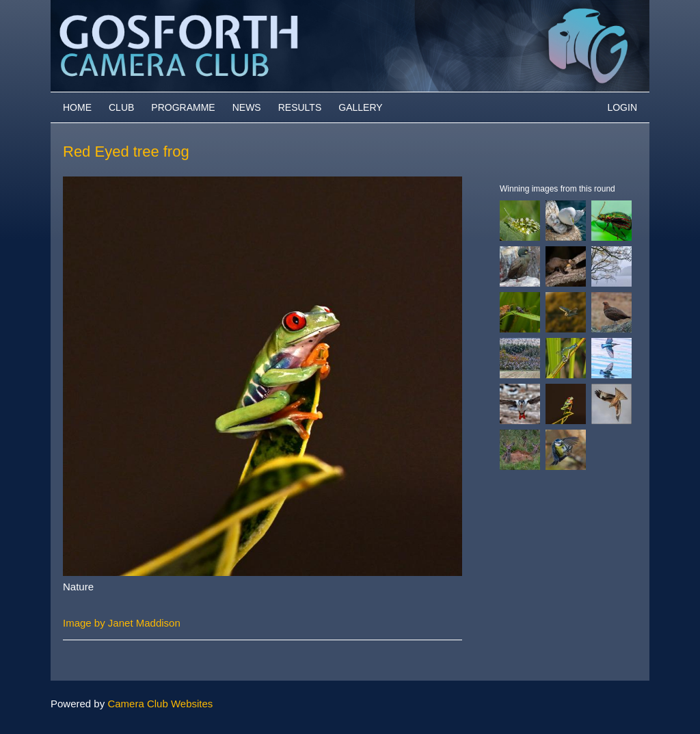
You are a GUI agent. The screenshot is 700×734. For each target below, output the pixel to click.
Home (77, 107)
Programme (183, 107)
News (247, 107)
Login (622, 107)
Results (300, 107)
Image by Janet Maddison (122, 623)
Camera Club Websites (160, 704)
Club (121, 107)
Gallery (360, 107)
